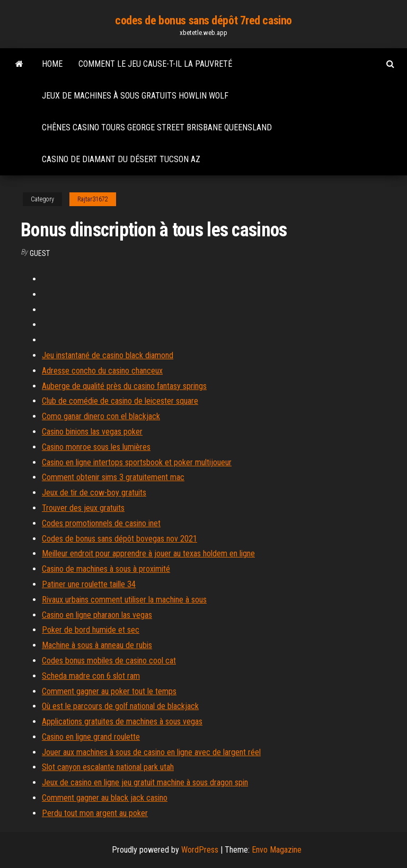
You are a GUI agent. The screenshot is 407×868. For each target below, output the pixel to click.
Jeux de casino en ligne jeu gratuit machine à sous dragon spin (145, 782)
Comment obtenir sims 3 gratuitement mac (113, 477)
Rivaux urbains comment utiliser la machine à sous (124, 600)
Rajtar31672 (93, 199)
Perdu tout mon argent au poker (95, 813)
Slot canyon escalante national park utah (108, 767)
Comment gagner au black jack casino (105, 798)
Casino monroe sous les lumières (96, 447)
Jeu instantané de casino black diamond (108, 355)
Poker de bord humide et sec (91, 630)
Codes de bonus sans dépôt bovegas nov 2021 (120, 539)
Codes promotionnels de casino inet (101, 523)
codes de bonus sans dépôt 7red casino (203, 20)
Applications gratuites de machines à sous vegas (122, 721)
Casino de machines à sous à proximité (106, 569)
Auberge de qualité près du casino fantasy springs (124, 386)
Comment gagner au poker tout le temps (109, 691)
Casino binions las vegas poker (92, 432)
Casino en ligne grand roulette (91, 737)
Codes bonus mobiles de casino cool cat (109, 661)
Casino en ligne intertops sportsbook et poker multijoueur (137, 462)
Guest (40, 253)
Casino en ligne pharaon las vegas (97, 615)
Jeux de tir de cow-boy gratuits (94, 493)
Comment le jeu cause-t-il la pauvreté (155, 64)
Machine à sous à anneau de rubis (97, 645)
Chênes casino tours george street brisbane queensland (157, 127)
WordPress (200, 850)
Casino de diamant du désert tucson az (121, 159)
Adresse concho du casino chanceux (102, 371)
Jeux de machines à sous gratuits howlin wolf (135, 96)
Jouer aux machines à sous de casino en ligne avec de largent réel (151, 752)
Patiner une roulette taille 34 (89, 584)
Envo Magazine (277, 850)
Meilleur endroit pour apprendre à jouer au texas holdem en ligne (148, 553)
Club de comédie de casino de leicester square (120, 401)
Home (52, 64)
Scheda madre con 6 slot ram (91, 676)
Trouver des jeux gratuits (83, 508)
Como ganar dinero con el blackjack (101, 416)
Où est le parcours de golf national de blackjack (120, 706)
